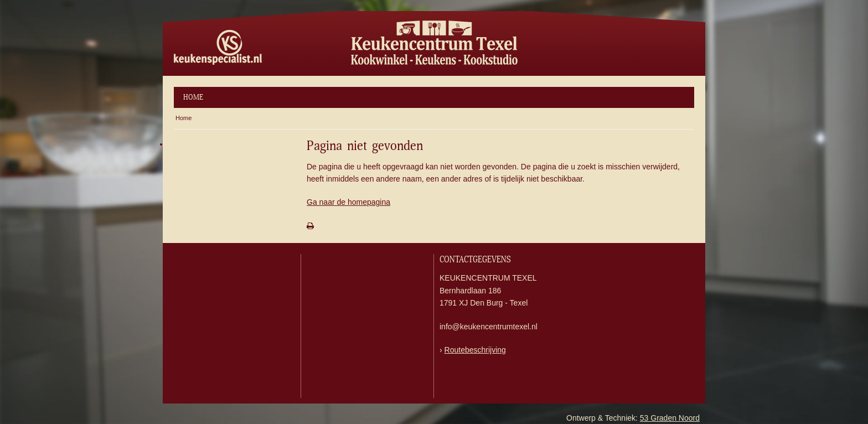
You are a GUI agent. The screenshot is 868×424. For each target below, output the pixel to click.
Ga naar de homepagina (348, 202)
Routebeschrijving (475, 350)
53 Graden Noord (670, 418)
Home (193, 97)
